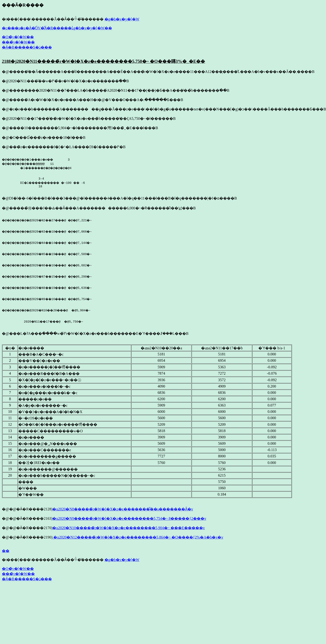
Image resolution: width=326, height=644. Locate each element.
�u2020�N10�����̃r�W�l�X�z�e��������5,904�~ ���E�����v (129, 543)
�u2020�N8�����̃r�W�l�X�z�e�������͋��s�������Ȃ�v (123, 525)
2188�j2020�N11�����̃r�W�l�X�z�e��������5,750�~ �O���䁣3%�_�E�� (103, 61)
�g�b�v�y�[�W (122, 19)
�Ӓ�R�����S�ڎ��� (27, 47)
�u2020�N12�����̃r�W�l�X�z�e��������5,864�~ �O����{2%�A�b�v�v (138, 553)
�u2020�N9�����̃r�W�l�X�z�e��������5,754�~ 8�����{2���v (129, 534)
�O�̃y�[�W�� (18, 37)
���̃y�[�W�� (18, 42)
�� (6, 566)
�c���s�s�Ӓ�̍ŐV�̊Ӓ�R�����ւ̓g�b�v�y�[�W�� (57, 28)
